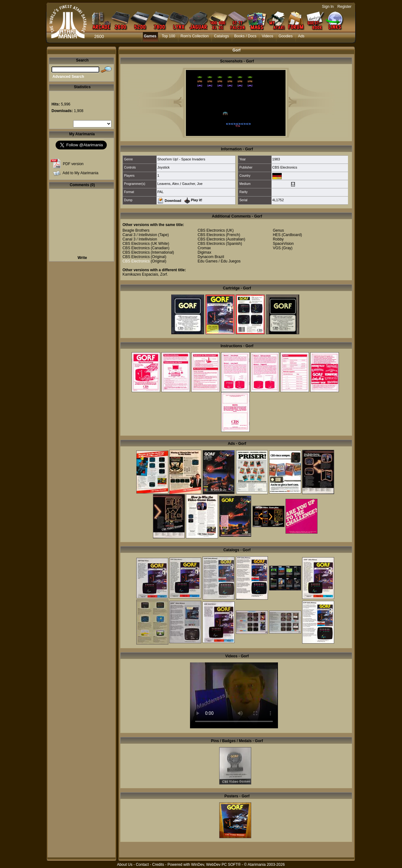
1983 (276, 159)
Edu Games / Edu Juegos (219, 261)
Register (344, 7)
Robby (278, 239)
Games (150, 36)
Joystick (163, 167)
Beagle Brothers (136, 230)
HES (277, 235)
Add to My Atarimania (80, 173)
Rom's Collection (195, 36)
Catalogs (221, 36)
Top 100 (168, 36)
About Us (125, 865)
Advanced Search (68, 77)
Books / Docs (245, 36)
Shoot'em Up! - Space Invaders (181, 159)
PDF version (73, 164)
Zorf (163, 274)
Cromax (204, 248)
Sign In (328, 7)
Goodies (286, 36)
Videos (267, 36)
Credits (158, 865)
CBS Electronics (285, 167)
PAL (160, 192)
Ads (301, 36)
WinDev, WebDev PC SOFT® (216, 865)
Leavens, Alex (168, 184)
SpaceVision (283, 244)
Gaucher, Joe (192, 184)
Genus (278, 230)
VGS (277, 248)
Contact (142, 865)
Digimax (204, 252)
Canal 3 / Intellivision (140, 235)
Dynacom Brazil (211, 257)
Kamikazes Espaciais (140, 274)
